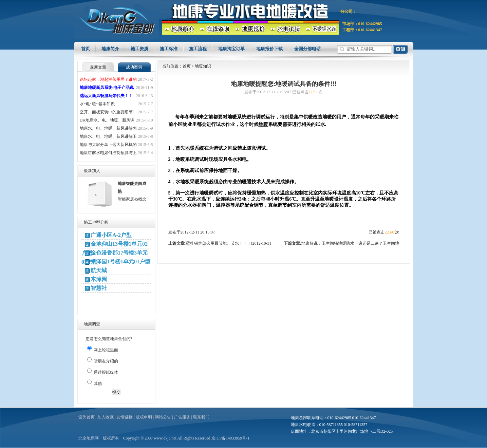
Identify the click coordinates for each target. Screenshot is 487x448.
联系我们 (201, 417)
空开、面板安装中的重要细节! (107, 112)
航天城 (99, 270)
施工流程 (198, 49)
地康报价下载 (269, 49)
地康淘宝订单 (231, 49)
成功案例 (134, 67)
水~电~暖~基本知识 (97, 104)
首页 (86, 49)
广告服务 (182, 417)
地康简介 (110, 49)
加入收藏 (106, 417)
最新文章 (98, 67)
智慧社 (99, 288)
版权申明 (144, 417)
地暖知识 (203, 66)
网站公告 (163, 417)
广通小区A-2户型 (111, 235)
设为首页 (87, 417)
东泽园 (99, 279)
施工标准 (169, 49)
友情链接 (125, 417)
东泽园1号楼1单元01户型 (120, 262)
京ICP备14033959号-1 (231, 438)
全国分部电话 (307, 49)
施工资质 (139, 49)
